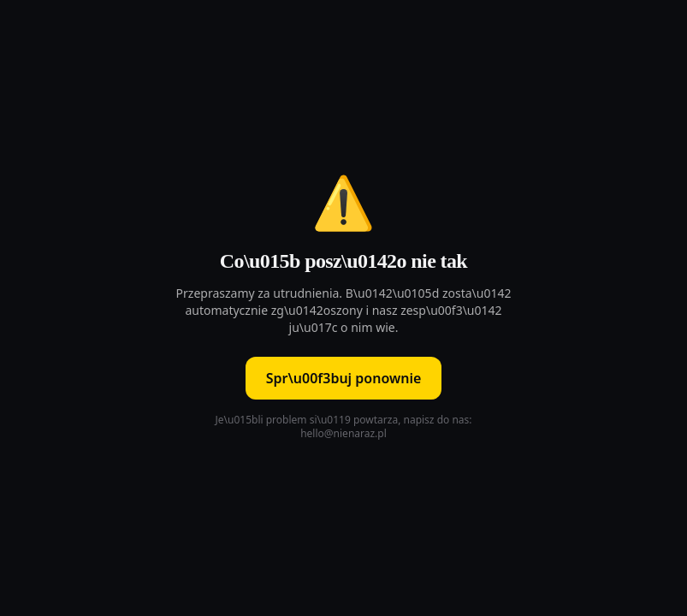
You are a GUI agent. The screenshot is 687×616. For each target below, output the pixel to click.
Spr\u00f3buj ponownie (344, 378)
